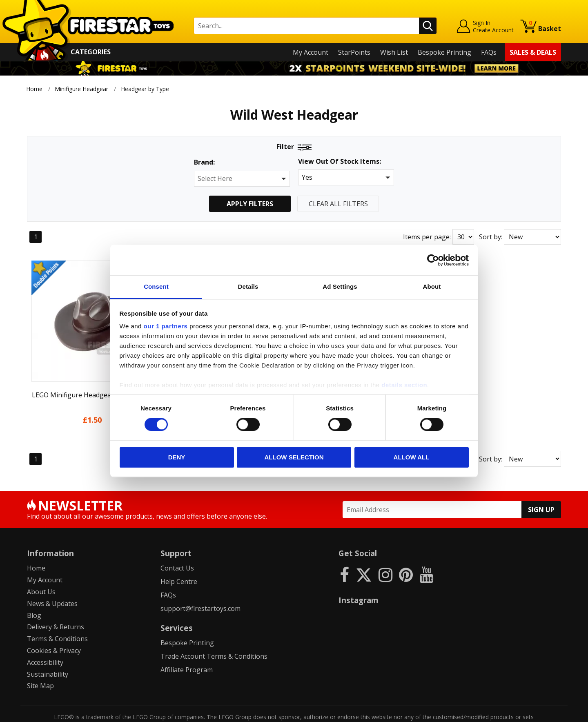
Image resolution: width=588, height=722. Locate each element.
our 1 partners (166, 326)
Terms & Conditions (57, 613)
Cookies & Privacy (54, 625)
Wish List (394, 52)
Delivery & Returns (56, 602)
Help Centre (179, 556)
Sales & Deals (533, 52)
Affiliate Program (187, 644)
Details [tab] (248, 286)
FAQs (489, 52)
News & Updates (52, 578)
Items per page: (427, 237)
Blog (34, 590)
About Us (41, 566)
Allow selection (294, 457)
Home (34, 89)
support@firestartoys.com (200, 583)
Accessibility (45, 637)
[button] (242, 179)
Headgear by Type (146, 89)
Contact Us (177, 543)
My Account (311, 52)
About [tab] (432, 286)
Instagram (359, 575)
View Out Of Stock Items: (340, 162)
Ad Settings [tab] (340, 286)
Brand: (204, 162)
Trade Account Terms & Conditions (214, 631)
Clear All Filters (338, 204)
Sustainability (48, 649)
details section (404, 385)
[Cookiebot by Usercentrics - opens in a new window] (433, 260)
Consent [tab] (156, 286)
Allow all (412, 457)
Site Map (40, 661)
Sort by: (491, 237)
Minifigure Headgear (81, 89)
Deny (177, 457)
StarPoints (354, 52)
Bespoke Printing (444, 52)
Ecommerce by (531, 713)
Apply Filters (250, 204)
